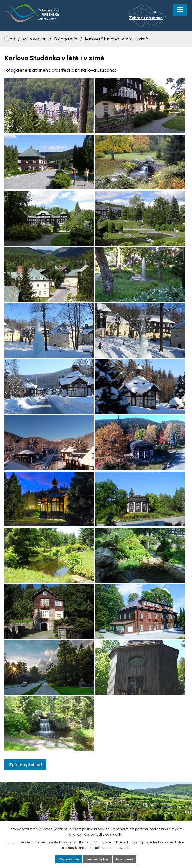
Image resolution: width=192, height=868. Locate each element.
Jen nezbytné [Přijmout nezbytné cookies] (98, 859)
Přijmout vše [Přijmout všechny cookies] (69, 859)
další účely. (114, 834)
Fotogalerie (66, 39)
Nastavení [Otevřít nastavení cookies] (125, 859)
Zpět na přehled (25, 765)
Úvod (10, 39)
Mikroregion (35, 39)
